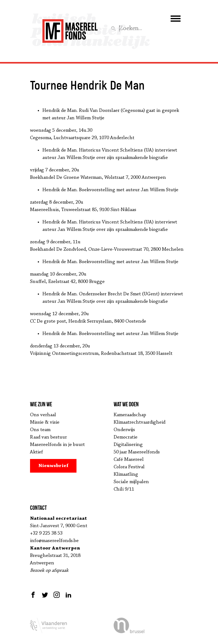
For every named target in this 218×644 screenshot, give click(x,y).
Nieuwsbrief (53, 466)
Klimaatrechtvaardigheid (140, 422)
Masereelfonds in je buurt (57, 445)
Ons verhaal (43, 415)
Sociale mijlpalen (131, 482)
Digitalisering (128, 445)
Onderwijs (124, 430)
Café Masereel (129, 460)
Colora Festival (129, 467)
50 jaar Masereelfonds (137, 452)
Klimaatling (126, 474)
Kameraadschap (130, 415)
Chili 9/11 (124, 489)
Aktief (37, 452)
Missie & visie (45, 422)
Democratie (126, 437)
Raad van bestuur (48, 437)
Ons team (40, 430)
